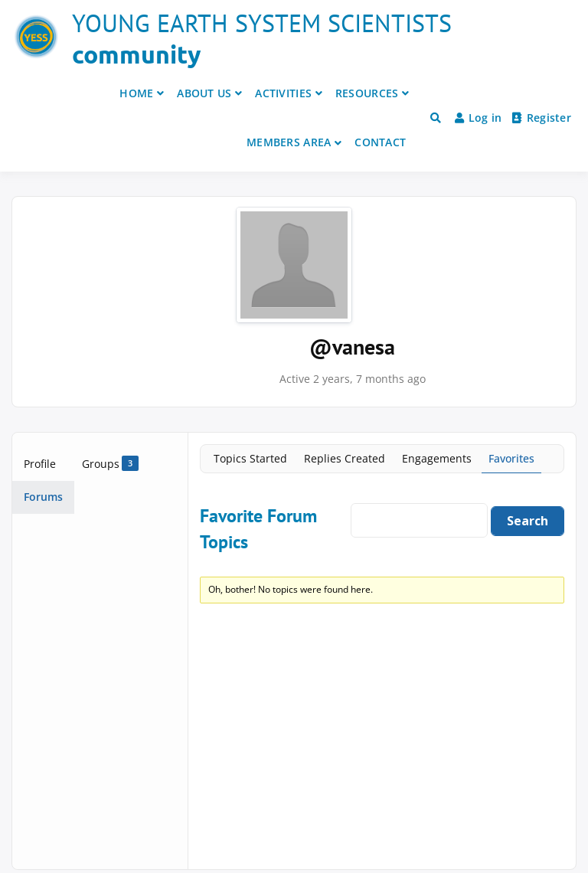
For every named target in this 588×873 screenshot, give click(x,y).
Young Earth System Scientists (262, 23)
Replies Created (345, 458)
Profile (40, 464)
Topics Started (250, 458)
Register (542, 118)
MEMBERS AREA (289, 142)
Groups (110, 463)
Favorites (511, 458)
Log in (479, 118)
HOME (136, 93)
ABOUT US (204, 93)
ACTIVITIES (283, 93)
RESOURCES (367, 93)
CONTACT (380, 142)
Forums (43, 497)
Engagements (437, 458)
